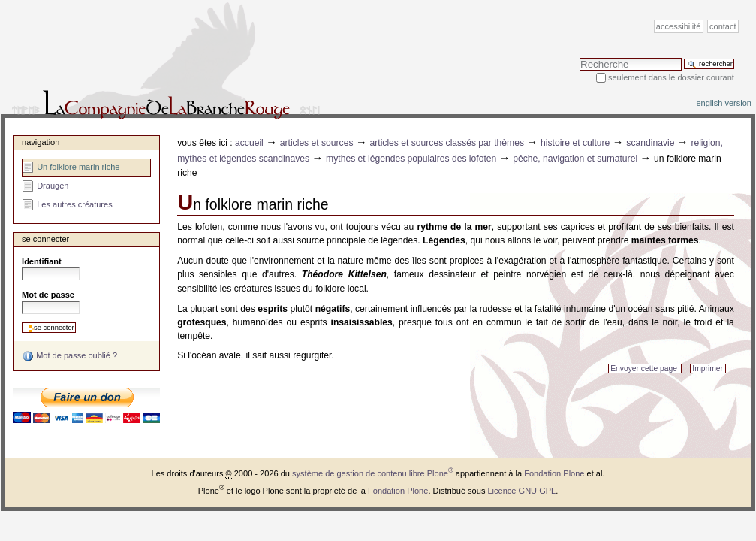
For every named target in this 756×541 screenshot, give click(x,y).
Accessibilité (678, 26)
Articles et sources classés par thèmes (447, 143)
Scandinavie (650, 143)
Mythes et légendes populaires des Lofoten (411, 159)
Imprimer (708, 369)
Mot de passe (48, 295)
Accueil (249, 143)
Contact (723, 26)
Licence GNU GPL (521, 491)
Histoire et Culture (575, 143)
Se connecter (45, 239)
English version (724, 103)
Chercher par (579, 57)
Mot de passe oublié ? (69, 356)
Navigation (41, 142)
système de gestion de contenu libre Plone (373, 473)
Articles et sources (317, 143)
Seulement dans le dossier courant (671, 77)
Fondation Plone (554, 473)
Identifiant (42, 261)
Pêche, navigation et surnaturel (575, 159)
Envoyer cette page (644, 369)
